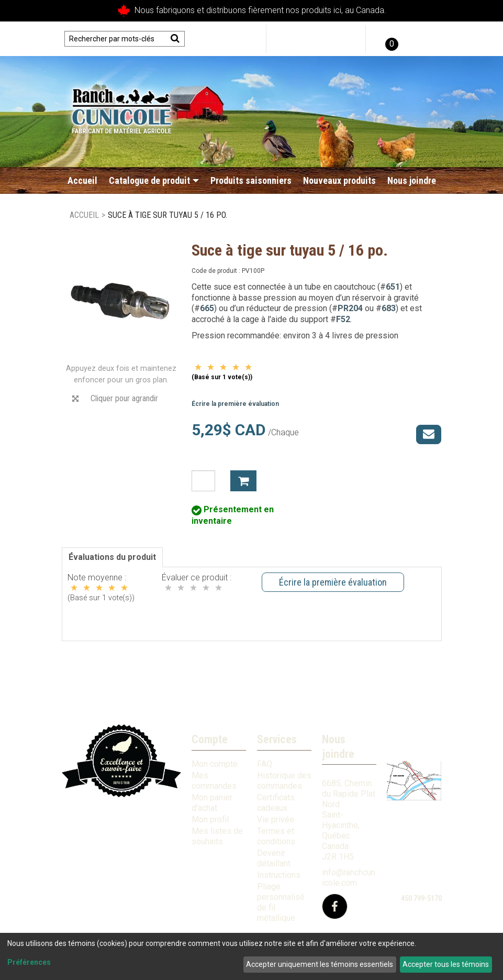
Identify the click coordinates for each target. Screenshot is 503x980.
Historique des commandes (284, 781)
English (424, 39)
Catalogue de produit (154, 180)
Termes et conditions (276, 836)
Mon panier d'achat (212, 803)
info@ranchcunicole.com (349, 878)
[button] (390, 39)
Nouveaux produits (339, 180)
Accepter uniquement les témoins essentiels (320, 964)
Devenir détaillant (274, 858)
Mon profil (210, 819)
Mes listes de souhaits (217, 836)
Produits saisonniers (251, 180)
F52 (343, 319)
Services (277, 739)
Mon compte (215, 764)
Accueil (82, 180)
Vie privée (276, 819)
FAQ (265, 764)
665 (207, 308)
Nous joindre (412, 180)
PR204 (350, 308)
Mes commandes (214, 781)
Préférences (29, 962)
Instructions (279, 875)
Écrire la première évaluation (235, 404)
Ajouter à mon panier (243, 481)
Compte (210, 739)
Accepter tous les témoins (446, 964)
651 (393, 287)
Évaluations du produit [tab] (112, 557)
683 (389, 308)
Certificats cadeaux (276, 803)
